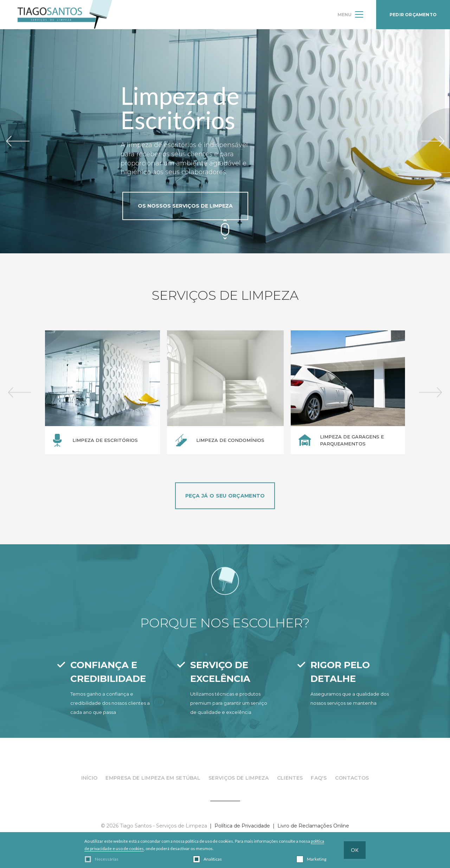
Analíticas (213, 859)
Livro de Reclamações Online (313, 826)
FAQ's (319, 778)
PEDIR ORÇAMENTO (413, 15)
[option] (102, 392)
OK (355, 850)
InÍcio (89, 778)
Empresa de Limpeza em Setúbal (153, 778)
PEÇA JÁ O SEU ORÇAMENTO (225, 496)
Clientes (290, 778)
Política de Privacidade (242, 826)
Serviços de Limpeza (239, 778)
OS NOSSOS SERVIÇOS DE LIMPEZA (185, 206)
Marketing (317, 859)
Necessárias (107, 859)
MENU (350, 15)
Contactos (352, 778)
